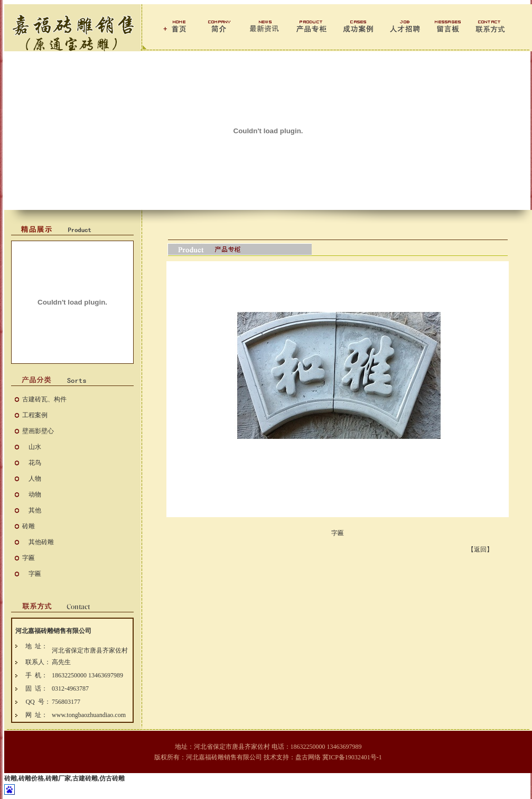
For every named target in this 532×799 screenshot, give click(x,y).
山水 (35, 447)
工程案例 (35, 415)
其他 (35, 510)
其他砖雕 (41, 542)
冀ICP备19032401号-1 (352, 757)
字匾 (29, 558)
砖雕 (29, 526)
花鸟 (35, 463)
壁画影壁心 (38, 431)
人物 (35, 479)
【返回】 (480, 549)
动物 (35, 494)
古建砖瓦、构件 (44, 399)
